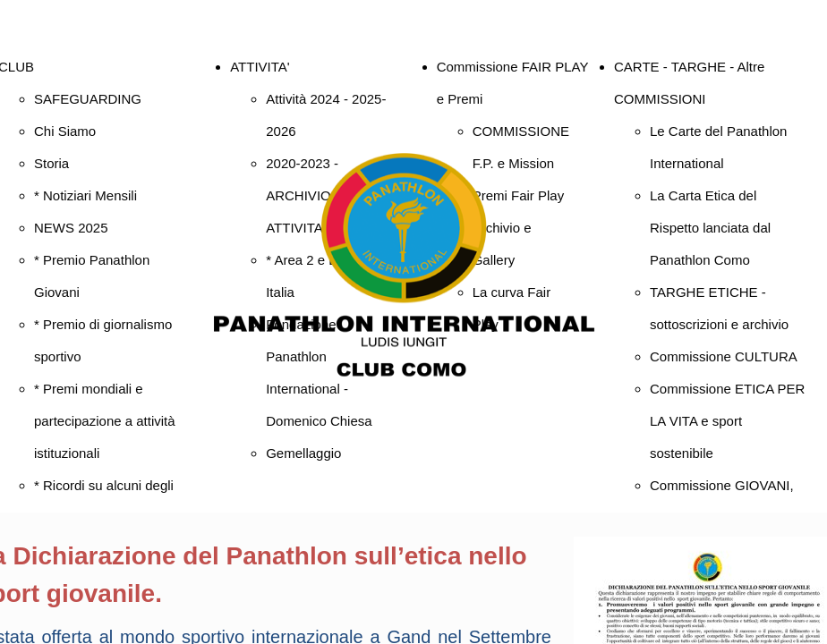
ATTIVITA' (260, 67)
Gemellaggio (303, 453)
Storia (51, 163)
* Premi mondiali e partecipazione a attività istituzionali (105, 421)
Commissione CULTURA (724, 356)
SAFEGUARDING (88, 99)
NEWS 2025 (71, 228)
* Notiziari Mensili (85, 195)
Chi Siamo (65, 131)
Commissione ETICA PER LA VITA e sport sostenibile (727, 421)
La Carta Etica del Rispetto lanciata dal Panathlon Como (710, 228)
